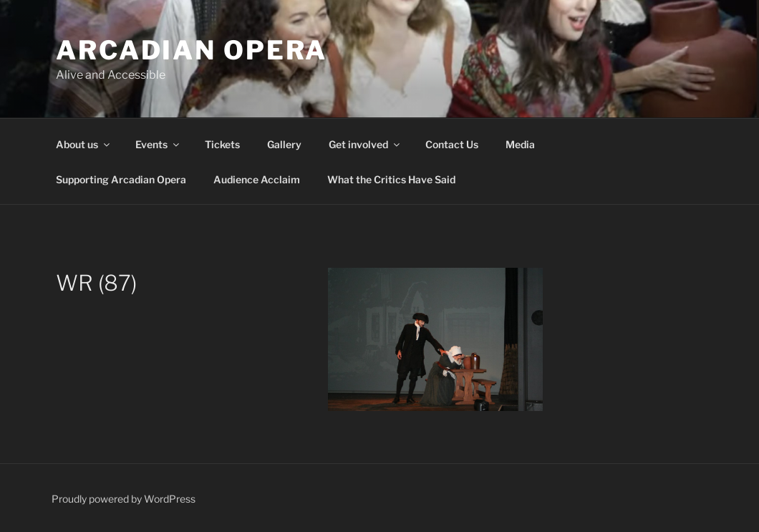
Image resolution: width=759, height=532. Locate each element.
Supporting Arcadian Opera (121, 179)
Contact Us (452, 144)
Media (520, 144)
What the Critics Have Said (391, 179)
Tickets (222, 144)
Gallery (284, 144)
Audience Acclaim (257, 179)
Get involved (365, 144)
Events (158, 144)
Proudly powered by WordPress (124, 499)
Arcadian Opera (192, 50)
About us (84, 144)
